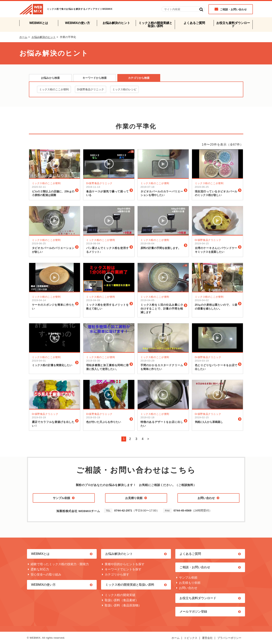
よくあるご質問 (194, 23)
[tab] (50, 78)
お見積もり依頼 (190, 583)
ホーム (23, 37)
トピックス (191, 638)
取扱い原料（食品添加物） (123, 605)
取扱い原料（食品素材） (122, 600)
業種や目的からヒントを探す (125, 564)
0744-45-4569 (183, 510)
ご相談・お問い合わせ (233, 9)
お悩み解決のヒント (116, 23)
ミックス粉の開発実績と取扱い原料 (155, 24)
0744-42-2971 (123, 510)
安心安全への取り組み (46, 574)
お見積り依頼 (134, 498)
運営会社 (207, 638)
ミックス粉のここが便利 (54, 89)
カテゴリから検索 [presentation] (139, 78)
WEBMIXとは (39, 23)
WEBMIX (31, 9)
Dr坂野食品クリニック (91, 89)
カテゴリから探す (117, 574)
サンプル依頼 (61, 498)
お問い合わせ (206, 498)
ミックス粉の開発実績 (120, 595)
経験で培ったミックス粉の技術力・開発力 (60, 564)
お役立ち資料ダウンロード (233, 24)
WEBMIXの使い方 (78, 23)
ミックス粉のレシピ (124, 89)
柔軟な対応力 (40, 569)
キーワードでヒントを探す (123, 569)
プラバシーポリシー (229, 638)
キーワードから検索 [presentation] (95, 78)
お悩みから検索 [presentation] (50, 78)
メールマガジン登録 (193, 611)
